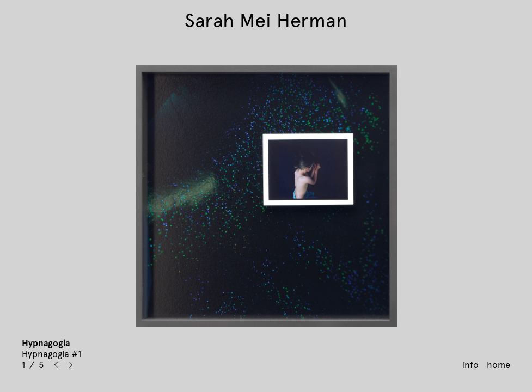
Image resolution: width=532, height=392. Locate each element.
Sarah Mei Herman (266, 21)
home (499, 365)
